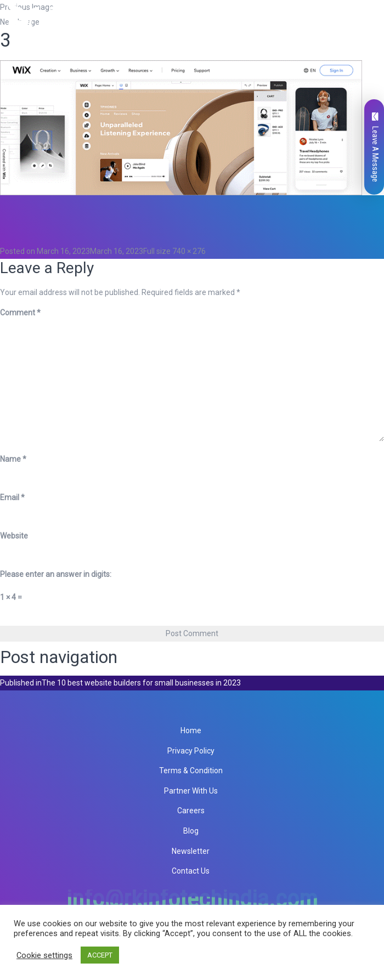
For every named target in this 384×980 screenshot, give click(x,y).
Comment (20, 313)
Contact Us (191, 871)
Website (14, 536)
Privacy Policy (191, 751)
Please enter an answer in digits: (56, 574)
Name (13, 459)
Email (12, 497)
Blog (191, 831)
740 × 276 (189, 251)
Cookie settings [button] (44, 955)
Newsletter (191, 851)
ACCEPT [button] (100, 955)
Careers (191, 811)
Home (191, 730)
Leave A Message (375, 147)
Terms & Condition (191, 771)
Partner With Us (191, 791)
